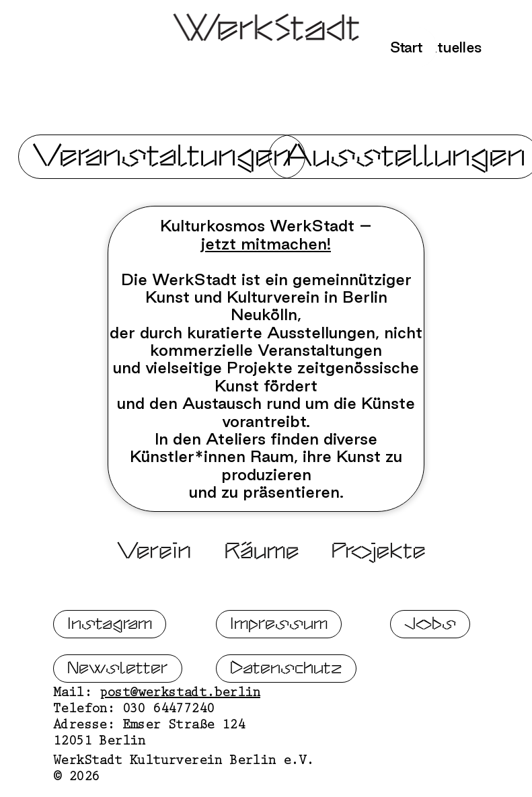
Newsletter (118, 672)
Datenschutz (286, 672)
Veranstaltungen (162, 156)
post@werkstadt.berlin (180, 697)
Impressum (279, 627)
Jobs (430, 627)
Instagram (110, 627)
